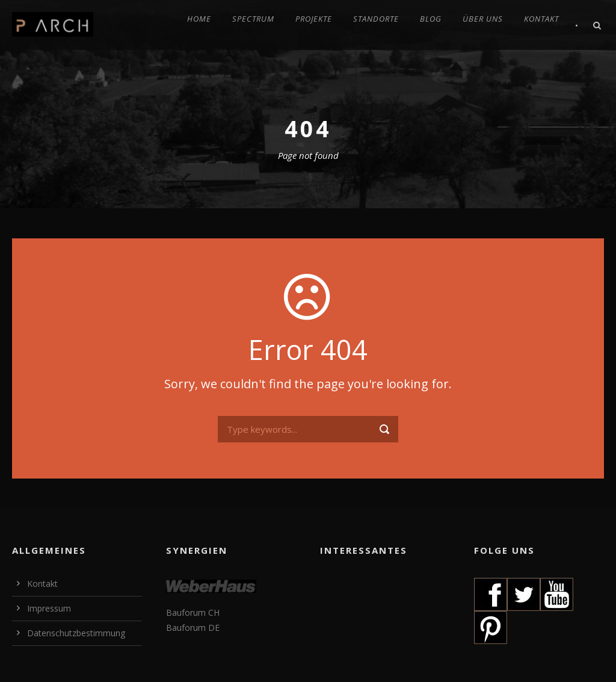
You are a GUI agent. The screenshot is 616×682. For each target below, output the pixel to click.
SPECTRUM (253, 19)
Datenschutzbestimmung (76, 633)
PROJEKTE (314, 19)
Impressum (49, 608)
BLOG (431, 19)
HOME (199, 19)
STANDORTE (376, 19)
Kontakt (42, 584)
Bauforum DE (193, 628)
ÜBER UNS (483, 19)
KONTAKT (541, 19)
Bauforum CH (193, 612)
